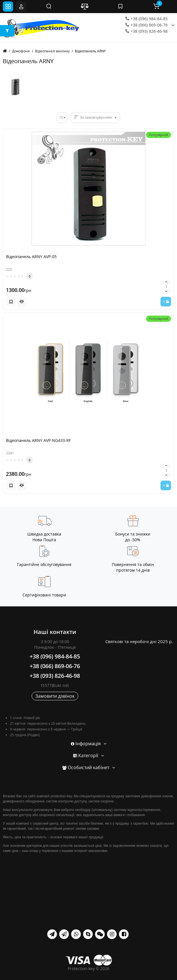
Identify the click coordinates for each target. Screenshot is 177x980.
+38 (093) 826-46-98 (147, 31)
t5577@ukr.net (55, 685)
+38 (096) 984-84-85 (147, 19)
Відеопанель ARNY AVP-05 (31, 257)
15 (61, 117)
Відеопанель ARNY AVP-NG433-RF (38, 440)
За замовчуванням (96, 117)
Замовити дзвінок (55, 696)
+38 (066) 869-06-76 (147, 25)
